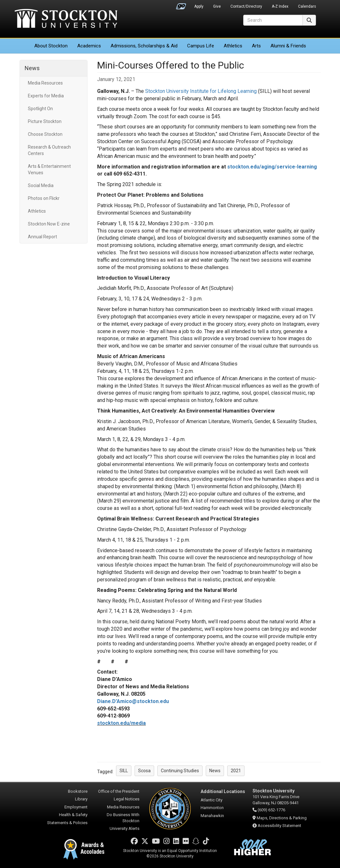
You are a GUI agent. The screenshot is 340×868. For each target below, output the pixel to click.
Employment (76, 807)
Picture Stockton (45, 121)
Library (81, 799)
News (32, 68)
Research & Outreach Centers (49, 150)
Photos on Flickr (44, 198)
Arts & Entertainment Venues (49, 169)
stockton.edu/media (121, 723)
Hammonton (212, 808)
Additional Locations (223, 791)
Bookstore (78, 791)
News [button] (215, 771)
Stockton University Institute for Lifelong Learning (201, 91)
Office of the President (119, 791)
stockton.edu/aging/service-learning (272, 167)
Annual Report (42, 237)
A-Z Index (280, 6)
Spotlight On (40, 109)
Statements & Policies (67, 823)
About (51, 46)
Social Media (41, 185)
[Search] (273, 20)
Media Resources (45, 83)
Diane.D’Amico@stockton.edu (133, 701)
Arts (256, 46)
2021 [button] (236, 771)
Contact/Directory (246, 6)
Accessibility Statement (279, 826)
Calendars (307, 6)
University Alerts (124, 828)
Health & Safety (73, 815)
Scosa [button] (144, 771)
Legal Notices (127, 799)
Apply (199, 6)
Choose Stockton (45, 134)
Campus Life (201, 46)
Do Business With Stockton (123, 818)
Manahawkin (212, 816)
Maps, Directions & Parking (282, 818)
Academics (89, 46)
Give (217, 6)
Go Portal (181, 5)
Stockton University (66, 19)
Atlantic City (211, 800)
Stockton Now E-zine (49, 224)
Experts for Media (46, 96)
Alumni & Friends (288, 46)
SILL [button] (124, 771)
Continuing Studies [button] (180, 771)
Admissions (144, 46)
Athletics (233, 46)
